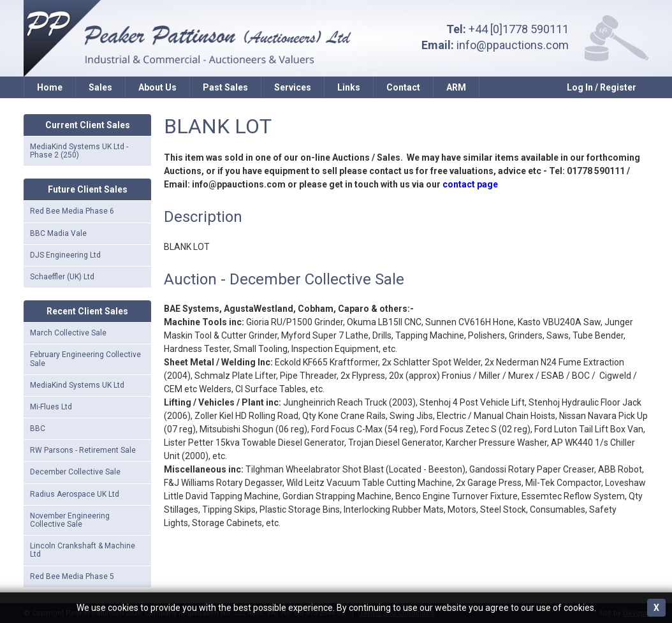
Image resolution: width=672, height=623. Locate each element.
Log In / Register (602, 87)
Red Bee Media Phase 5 (72, 576)
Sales (100, 87)
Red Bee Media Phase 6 (72, 211)
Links (349, 87)
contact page (470, 184)
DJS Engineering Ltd (65, 255)
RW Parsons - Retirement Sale (83, 450)
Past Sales (225, 87)
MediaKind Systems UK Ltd (77, 385)
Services (293, 87)
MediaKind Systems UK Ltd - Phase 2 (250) (79, 151)
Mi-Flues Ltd (51, 407)
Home (50, 87)
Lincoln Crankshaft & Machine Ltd (83, 550)
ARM (456, 87)
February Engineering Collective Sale (85, 359)
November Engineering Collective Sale (70, 520)
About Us (157, 87)
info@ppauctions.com (513, 45)
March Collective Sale (68, 333)
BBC (38, 429)
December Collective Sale (75, 472)
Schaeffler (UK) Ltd (62, 277)
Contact (403, 87)
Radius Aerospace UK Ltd (75, 494)
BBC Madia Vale (58, 233)
